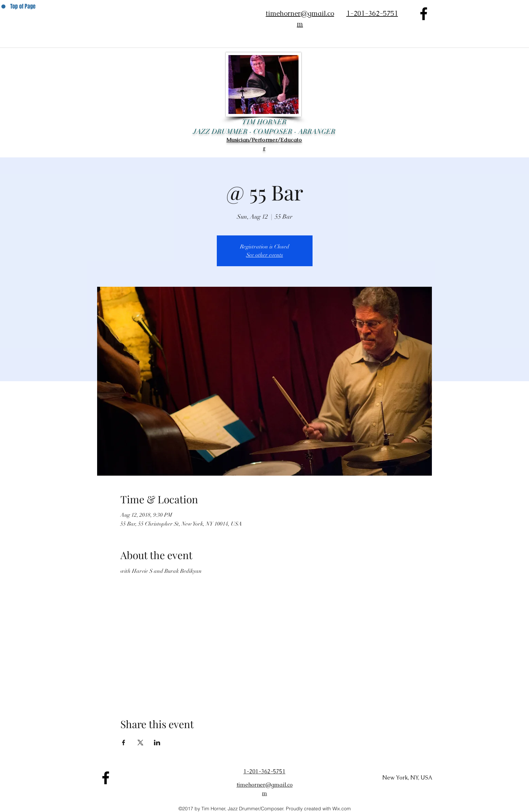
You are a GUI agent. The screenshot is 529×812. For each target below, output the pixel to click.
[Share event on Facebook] (124, 743)
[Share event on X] (140, 743)
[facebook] (424, 14)
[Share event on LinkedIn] (157, 743)
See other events (265, 255)
